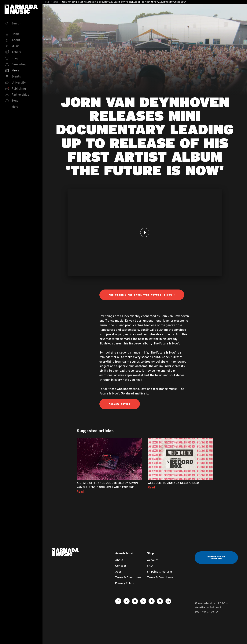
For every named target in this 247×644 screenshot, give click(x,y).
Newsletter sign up (216, 558)
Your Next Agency (207, 612)
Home (47, 2)
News (55, 2)
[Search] (21, 23)
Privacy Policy (124, 583)
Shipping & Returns (160, 572)
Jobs (118, 572)
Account (153, 560)
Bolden (214, 607)
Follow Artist (120, 404)
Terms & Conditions (128, 577)
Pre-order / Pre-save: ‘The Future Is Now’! (142, 295)
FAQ (150, 566)
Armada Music (21, 9)
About (119, 560)
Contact (121, 566)
